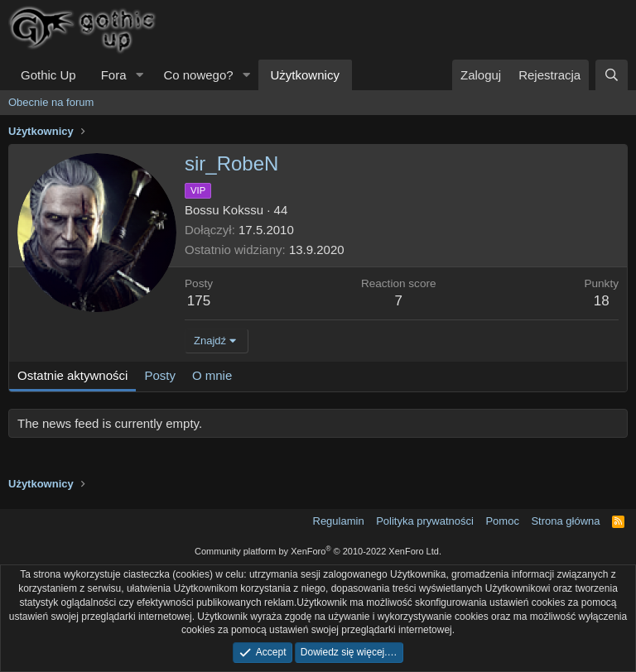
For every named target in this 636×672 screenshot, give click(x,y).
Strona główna (565, 521)
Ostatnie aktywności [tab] (72, 375)
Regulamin (339, 521)
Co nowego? (198, 75)
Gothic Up (48, 75)
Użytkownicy (305, 75)
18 (602, 301)
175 (199, 301)
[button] (139, 75)
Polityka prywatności (425, 521)
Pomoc (502, 521)
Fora (114, 75)
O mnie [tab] (212, 375)
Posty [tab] (160, 375)
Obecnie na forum (51, 102)
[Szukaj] (612, 75)
